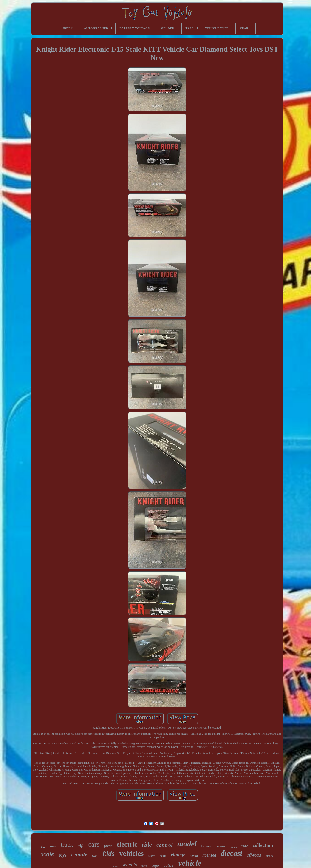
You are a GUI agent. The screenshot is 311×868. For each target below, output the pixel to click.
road (53, 846)
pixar (108, 846)
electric (127, 844)
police (169, 865)
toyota (194, 856)
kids (109, 853)
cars (94, 844)
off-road (254, 855)
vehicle (190, 863)
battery (206, 846)
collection (263, 845)
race (95, 856)
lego (156, 865)
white (115, 867)
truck (67, 845)
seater (152, 856)
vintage (178, 855)
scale (48, 854)
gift (81, 846)
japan (234, 847)
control (165, 845)
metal (145, 866)
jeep (163, 855)
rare (245, 846)
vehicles (131, 853)
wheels (130, 865)
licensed (209, 855)
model (187, 844)
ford (43, 847)
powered (221, 846)
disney (269, 856)
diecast (231, 853)
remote (79, 854)
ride (147, 845)
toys (62, 855)
